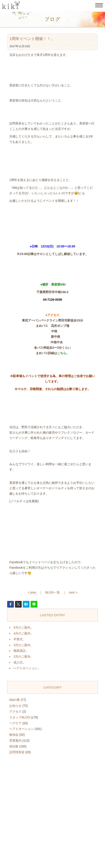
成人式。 (20, 662)
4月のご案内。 (23, 633)
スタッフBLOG (20, 717)
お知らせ (15, 706)
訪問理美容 (17, 752)
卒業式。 (20, 639)
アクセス (15, 712)
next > (73, 592)
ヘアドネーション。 (27, 668)
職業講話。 (21, 651)
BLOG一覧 (53, 592)
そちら (49, 568)
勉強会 (14, 735)
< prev (32, 592)
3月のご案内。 (23, 645)
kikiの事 (15, 700)
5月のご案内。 (23, 628)
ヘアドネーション (21, 729)
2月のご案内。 (23, 657)
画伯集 (14, 746)
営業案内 (15, 741)
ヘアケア (15, 723)
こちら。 (63, 353)
